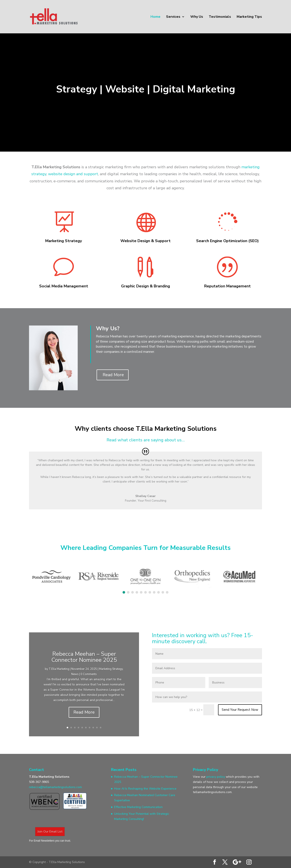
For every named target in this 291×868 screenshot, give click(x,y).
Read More (113, 375)
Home (155, 17)
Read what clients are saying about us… (146, 440)
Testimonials (220, 17)
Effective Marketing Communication (138, 807)
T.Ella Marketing (59, 669)
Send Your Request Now (240, 710)
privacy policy (216, 777)
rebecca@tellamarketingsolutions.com (55, 787)
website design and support (73, 174)
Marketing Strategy (111, 669)
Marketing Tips (249, 17)
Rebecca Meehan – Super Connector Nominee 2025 (84, 657)
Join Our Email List (50, 832)
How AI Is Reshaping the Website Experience (145, 789)
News (75, 674)
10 (101, 728)
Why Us (197, 17)
